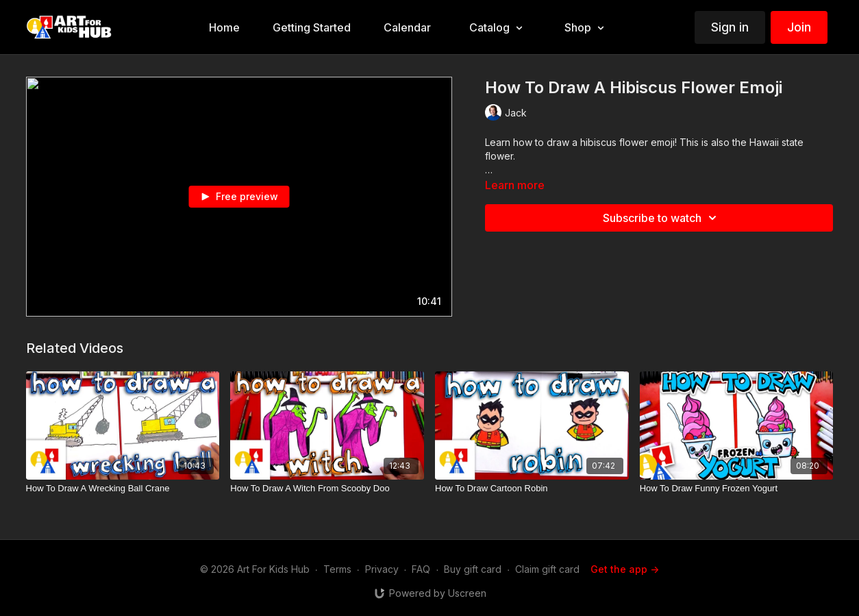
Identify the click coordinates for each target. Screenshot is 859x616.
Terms (337, 569)
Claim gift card (547, 569)
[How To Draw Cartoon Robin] (532, 489)
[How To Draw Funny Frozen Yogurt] (737, 489)
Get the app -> (625, 569)
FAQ (421, 569)
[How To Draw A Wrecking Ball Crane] (123, 489)
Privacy (382, 569)
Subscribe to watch (662, 218)
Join (799, 27)
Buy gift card (473, 569)
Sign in (730, 27)
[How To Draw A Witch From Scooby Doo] (327, 489)
